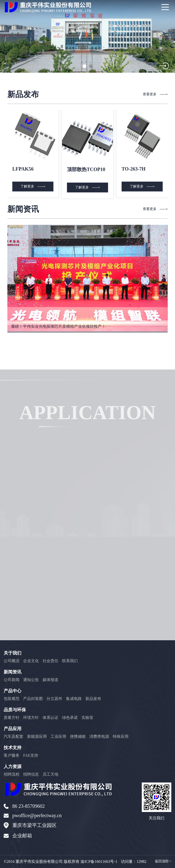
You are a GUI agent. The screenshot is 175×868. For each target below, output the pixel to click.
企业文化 (31, 661)
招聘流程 (12, 774)
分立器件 (54, 699)
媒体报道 (50, 680)
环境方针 (31, 718)
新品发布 (93, 699)
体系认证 (50, 718)
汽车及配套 (14, 736)
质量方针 (12, 718)
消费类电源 (99, 736)
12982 (142, 861)
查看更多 (155, 94)
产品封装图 (33, 699)
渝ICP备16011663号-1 (99, 861)
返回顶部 (163, 861)
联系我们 (70, 661)
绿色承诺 (70, 718)
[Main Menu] (165, 7)
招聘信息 (31, 774)
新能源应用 (37, 736)
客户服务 (12, 755)
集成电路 (74, 699)
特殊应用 (121, 736)
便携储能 (78, 736)
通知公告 (31, 680)
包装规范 (12, 699)
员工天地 (50, 774)
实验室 (87, 718)
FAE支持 (31, 755)
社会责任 (50, 661)
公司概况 (12, 661)
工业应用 (58, 736)
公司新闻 (12, 680)
